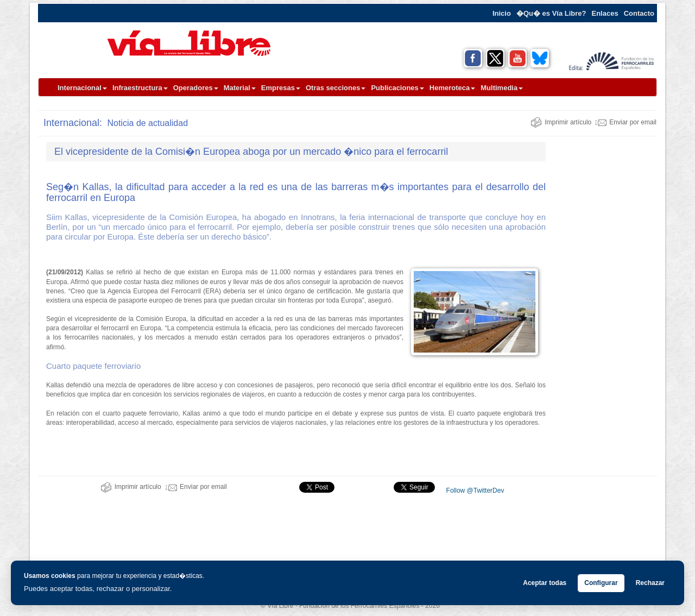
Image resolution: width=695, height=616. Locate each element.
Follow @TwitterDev (474, 491)
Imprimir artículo (561, 122)
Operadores (196, 88)
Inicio (502, 13)
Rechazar (650, 583)
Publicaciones (397, 88)
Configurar (601, 583)
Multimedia (502, 88)
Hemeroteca (452, 88)
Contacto (639, 13)
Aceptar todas (545, 583)
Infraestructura (140, 88)
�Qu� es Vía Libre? (551, 13)
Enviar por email (626, 122)
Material (240, 88)
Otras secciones (336, 88)
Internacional (82, 88)
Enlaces (605, 13)
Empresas (281, 88)
